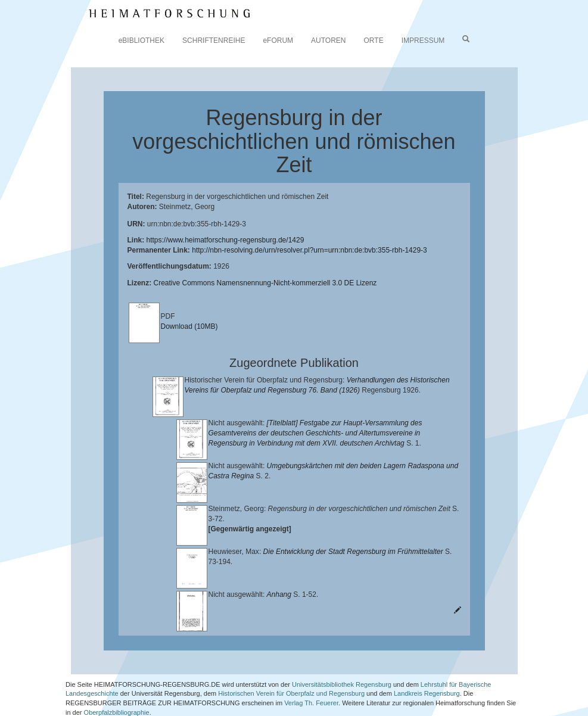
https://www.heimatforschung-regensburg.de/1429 (225, 240)
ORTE (374, 41)
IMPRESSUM (423, 41)
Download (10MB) (189, 326)
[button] (4, 712)
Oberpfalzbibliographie (117, 690)
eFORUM (278, 41)
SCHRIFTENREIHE (214, 41)
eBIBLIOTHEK (141, 41)
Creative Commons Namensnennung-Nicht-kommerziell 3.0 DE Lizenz (265, 283)
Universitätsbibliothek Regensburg (342, 662)
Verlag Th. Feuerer (311, 680)
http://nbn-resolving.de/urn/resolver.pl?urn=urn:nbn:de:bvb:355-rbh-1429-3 (309, 250)
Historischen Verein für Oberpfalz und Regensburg (291, 671)
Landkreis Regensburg (427, 671)
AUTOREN (328, 41)
